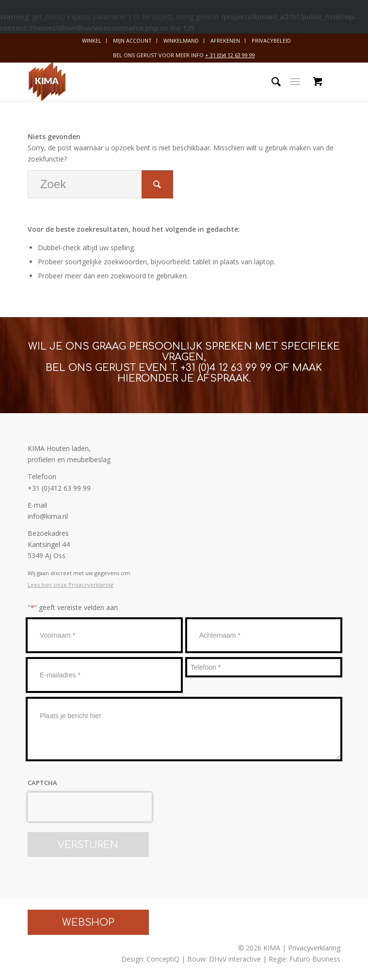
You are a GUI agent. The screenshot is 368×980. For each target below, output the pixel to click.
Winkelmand (181, 40)
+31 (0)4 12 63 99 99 (226, 368)
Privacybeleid (271, 40)
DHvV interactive (235, 959)
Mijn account (132, 40)
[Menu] (295, 81)
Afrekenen (225, 40)
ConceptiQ (163, 959)
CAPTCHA (42, 783)
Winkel (92, 40)
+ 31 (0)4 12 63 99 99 (230, 55)
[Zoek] (271, 81)
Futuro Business (315, 959)
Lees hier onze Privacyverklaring (71, 585)
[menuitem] (92, 41)
